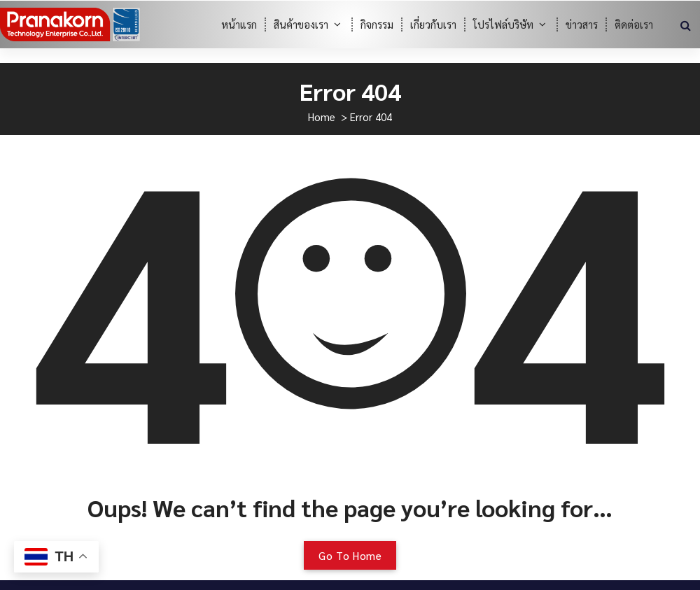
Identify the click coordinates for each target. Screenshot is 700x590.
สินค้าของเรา (301, 24)
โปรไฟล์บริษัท (503, 24)
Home (322, 117)
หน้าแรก (239, 24)
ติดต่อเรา (634, 24)
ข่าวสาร (582, 24)
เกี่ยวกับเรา (433, 24)
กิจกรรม (377, 24)
